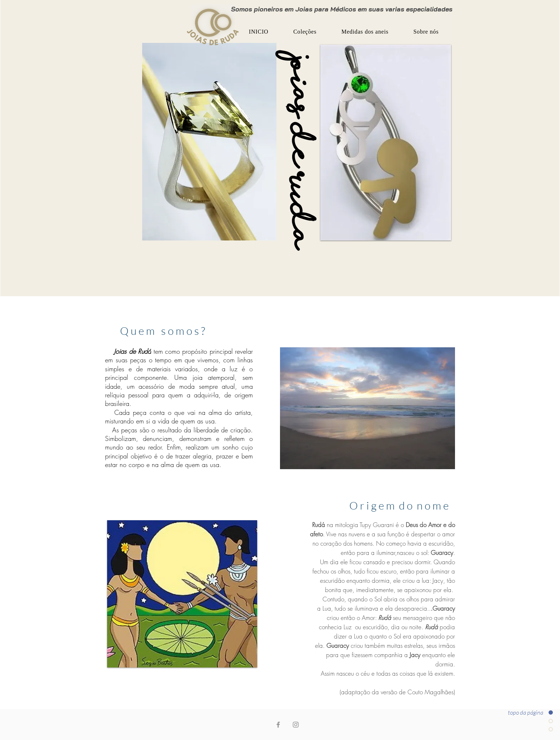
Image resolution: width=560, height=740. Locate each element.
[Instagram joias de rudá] (296, 725)
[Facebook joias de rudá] (278, 725)
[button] (305, 32)
